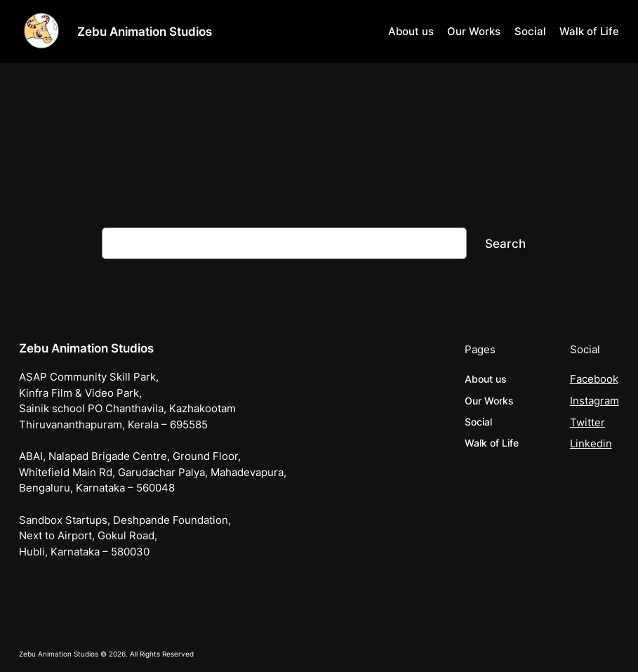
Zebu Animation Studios (145, 31)
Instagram (594, 401)
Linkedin (591, 444)
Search (505, 244)
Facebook (594, 379)
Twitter (587, 423)
